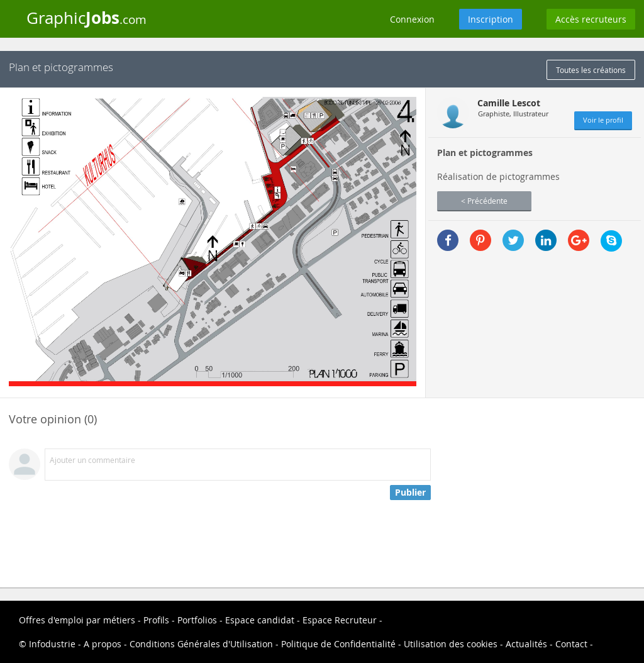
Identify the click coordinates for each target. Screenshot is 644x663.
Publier (410, 492)
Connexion (412, 19)
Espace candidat (260, 620)
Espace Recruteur (340, 620)
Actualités (526, 644)
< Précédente (484, 201)
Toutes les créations (591, 70)
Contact (571, 644)
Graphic (86, 18)
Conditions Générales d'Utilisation (201, 644)
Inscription (491, 19)
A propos (103, 644)
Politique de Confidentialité (338, 644)
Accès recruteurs (591, 19)
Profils (156, 620)
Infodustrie (52, 644)
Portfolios (197, 620)
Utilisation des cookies (451, 644)
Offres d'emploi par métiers (77, 620)
